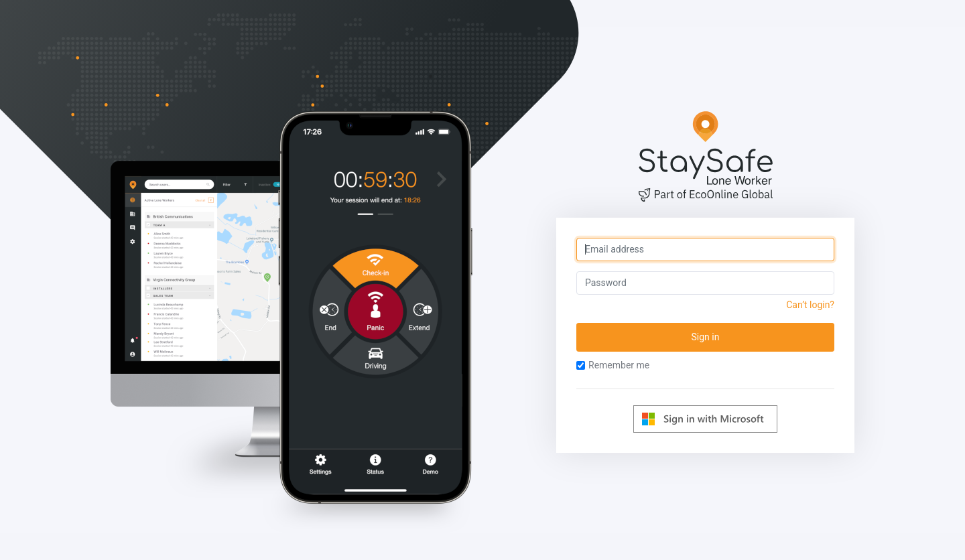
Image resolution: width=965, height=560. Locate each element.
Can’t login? (810, 305)
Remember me (613, 365)
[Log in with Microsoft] (705, 419)
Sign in (706, 337)
